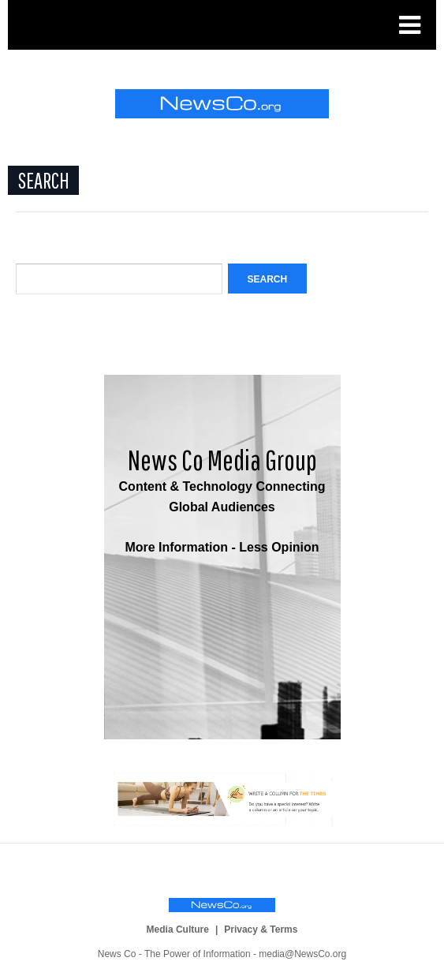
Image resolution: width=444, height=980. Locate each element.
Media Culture (178, 930)
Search (268, 279)
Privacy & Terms (261, 930)
